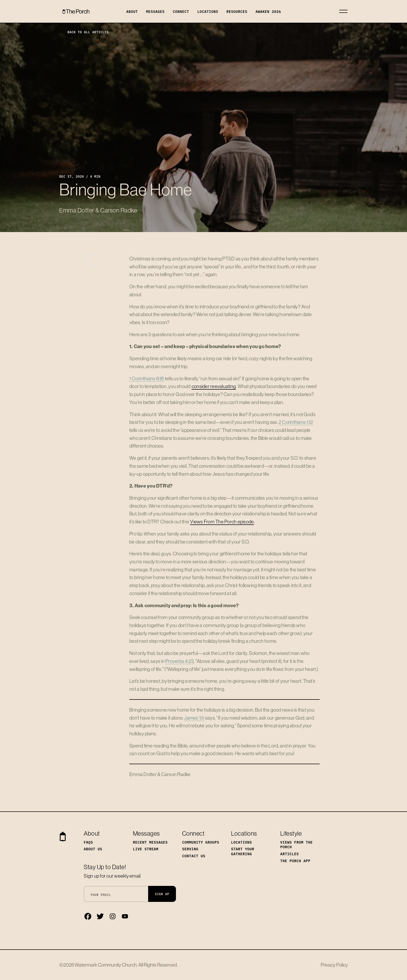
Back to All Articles (84, 32)
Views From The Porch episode (222, 522)
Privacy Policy (334, 965)
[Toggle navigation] (343, 11)
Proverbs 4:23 (180, 661)
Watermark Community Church (106, 965)
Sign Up (162, 894)
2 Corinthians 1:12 (296, 422)
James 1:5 (194, 718)
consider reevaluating (214, 386)
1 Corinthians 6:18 (147, 378)
